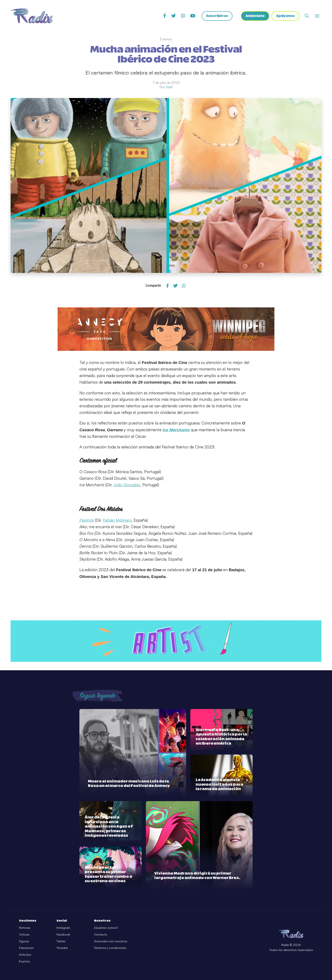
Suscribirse (217, 16)
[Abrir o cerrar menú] (317, 16)
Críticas (24, 934)
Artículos (25, 954)
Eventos (25, 961)
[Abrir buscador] (307, 16)
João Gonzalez (127, 485)
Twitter (61, 941)
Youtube (62, 948)
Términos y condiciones (110, 948)
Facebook (63, 934)
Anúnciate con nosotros (111, 941)
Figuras (24, 941)
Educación (26, 948)
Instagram (63, 928)
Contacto (101, 934)
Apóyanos (285, 16)
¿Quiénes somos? (106, 928)
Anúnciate (255, 16)
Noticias (25, 928)
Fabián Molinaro (117, 520)
